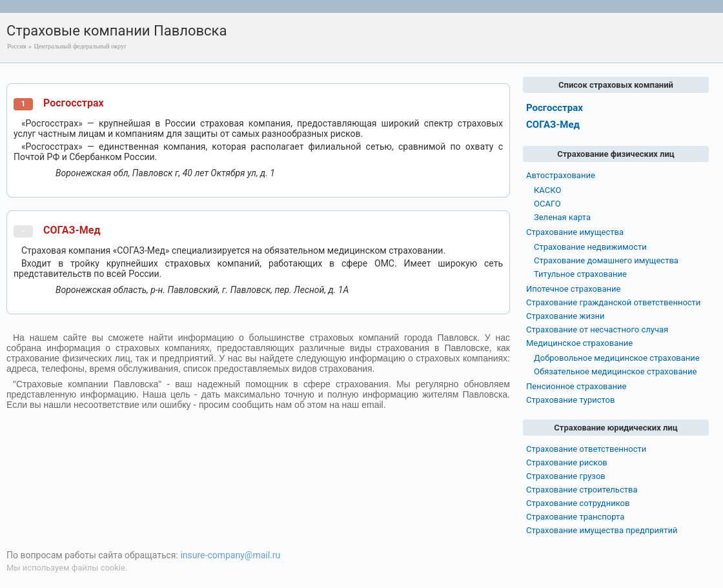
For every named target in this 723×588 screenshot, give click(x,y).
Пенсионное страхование (576, 386)
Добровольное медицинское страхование (617, 358)
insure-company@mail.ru (230, 555)
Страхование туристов (570, 400)
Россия (16, 46)
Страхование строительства (582, 490)
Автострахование (561, 175)
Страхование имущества (575, 232)
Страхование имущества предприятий (602, 530)
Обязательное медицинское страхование (615, 371)
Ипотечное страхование (573, 289)
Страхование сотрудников (578, 503)
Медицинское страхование (579, 343)
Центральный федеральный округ (80, 46)
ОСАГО (547, 204)
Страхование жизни (565, 316)
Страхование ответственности (586, 449)
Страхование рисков (567, 462)
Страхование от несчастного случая (597, 329)
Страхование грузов (566, 476)
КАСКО (547, 190)
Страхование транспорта (575, 517)
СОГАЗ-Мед (72, 230)
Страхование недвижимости (590, 247)
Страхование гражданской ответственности (613, 302)
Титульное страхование (580, 274)
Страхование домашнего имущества (606, 260)
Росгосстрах (74, 103)
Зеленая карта (562, 217)
